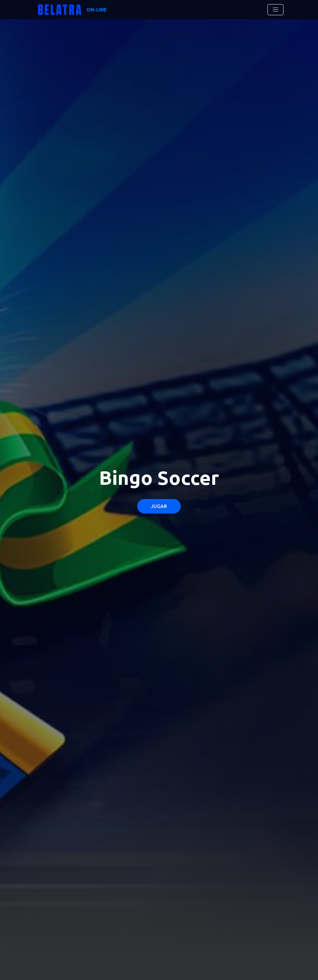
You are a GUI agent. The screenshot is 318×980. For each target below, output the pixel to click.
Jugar (159, 506)
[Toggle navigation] (275, 10)
